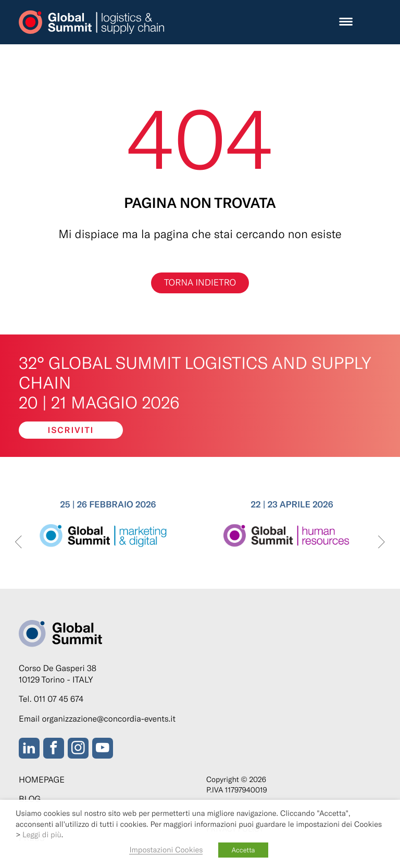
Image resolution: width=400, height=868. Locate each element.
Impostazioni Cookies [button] (166, 849)
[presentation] (18, 543)
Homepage (42, 780)
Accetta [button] (243, 850)
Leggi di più (42, 834)
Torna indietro (200, 282)
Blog (30, 799)
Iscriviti (71, 430)
